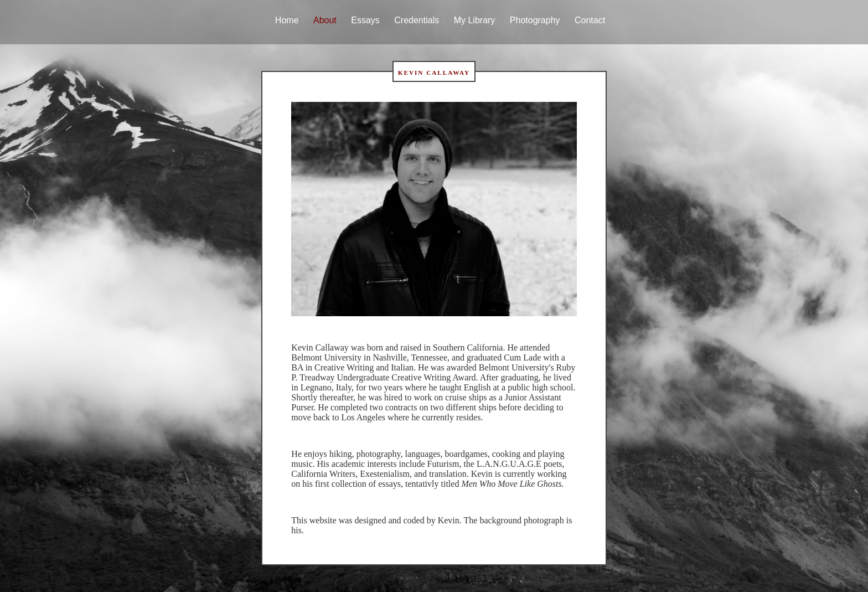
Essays (365, 20)
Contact (590, 20)
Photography (535, 20)
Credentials (417, 20)
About (325, 20)
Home (287, 20)
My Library (475, 20)
